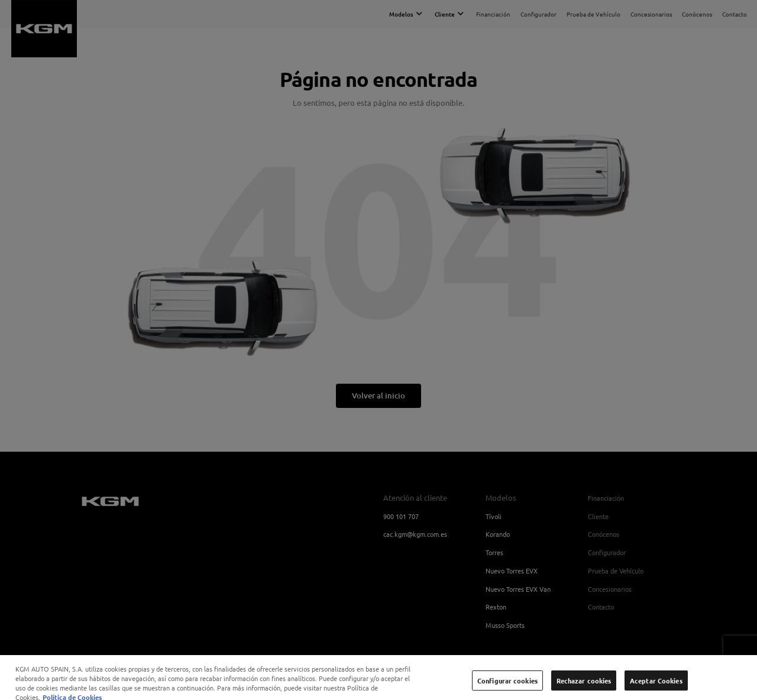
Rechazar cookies (584, 684)
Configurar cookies (507, 684)
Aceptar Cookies (656, 684)
